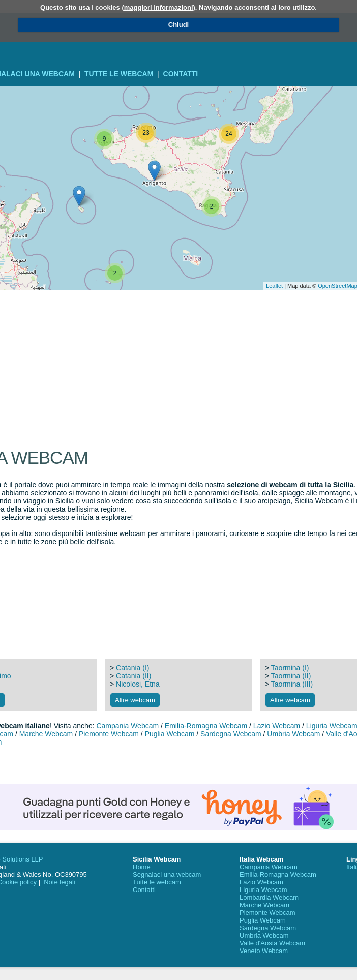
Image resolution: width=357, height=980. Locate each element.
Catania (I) (132, 668)
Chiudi (178, 25)
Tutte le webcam (119, 74)
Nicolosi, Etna (138, 684)
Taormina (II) (291, 676)
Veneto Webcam (264, 951)
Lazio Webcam (277, 726)
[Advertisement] (179, 318)
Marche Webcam (46, 734)
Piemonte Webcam (109, 734)
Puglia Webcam (170, 734)
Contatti (181, 74)
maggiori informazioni (159, 7)
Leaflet (274, 286)
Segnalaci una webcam (167, 874)
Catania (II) (133, 676)
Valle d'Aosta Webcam (272, 943)
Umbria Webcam (293, 734)
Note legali (59, 882)
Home (142, 867)
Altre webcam (135, 700)
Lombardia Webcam (269, 897)
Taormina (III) (292, 684)
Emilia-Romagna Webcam (206, 726)
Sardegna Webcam (231, 734)
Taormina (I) (290, 668)
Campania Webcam (127, 726)
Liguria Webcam (263, 890)
